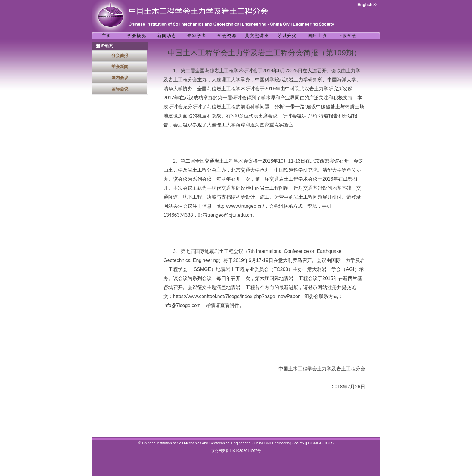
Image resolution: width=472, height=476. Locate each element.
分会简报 (120, 55)
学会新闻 (120, 67)
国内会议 (120, 78)
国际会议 (120, 89)
